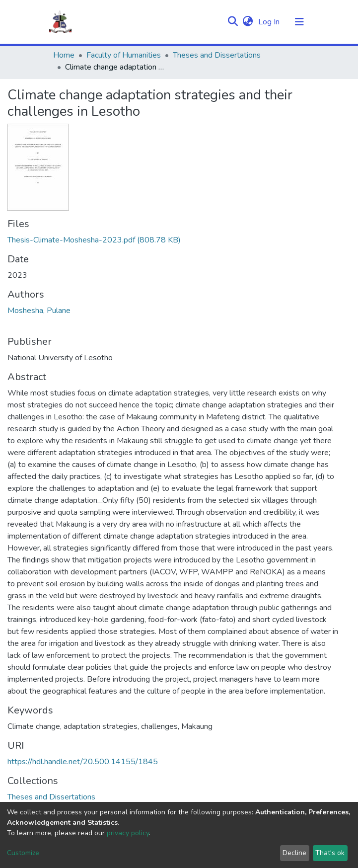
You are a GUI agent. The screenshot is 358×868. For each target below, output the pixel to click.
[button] (248, 22)
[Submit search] (233, 22)
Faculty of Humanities (124, 55)
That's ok (330, 853)
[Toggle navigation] (299, 22)
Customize (23, 853)
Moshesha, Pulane (39, 311)
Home (64, 55)
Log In (270, 22)
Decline (294, 853)
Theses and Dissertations (217, 55)
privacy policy (128, 833)
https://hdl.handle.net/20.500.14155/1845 (83, 762)
